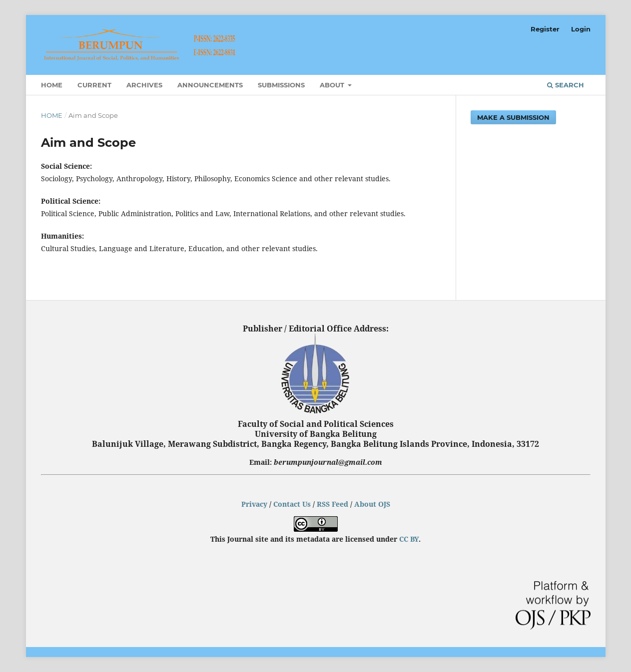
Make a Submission (513, 117)
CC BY (409, 539)
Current (94, 85)
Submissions (281, 85)
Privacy (254, 504)
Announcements (210, 85)
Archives (144, 85)
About (333, 85)
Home (52, 85)
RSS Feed (332, 504)
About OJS (372, 504)
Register (545, 29)
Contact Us (292, 504)
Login (581, 29)
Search (566, 85)
